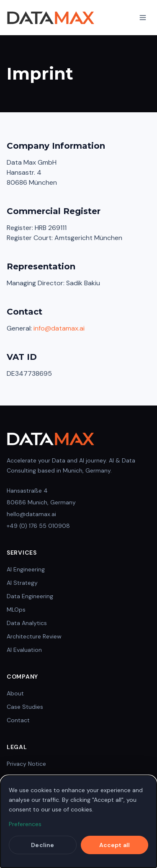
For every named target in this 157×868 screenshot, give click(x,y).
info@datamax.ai (59, 328)
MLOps (16, 610)
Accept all (115, 845)
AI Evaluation (24, 650)
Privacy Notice (26, 764)
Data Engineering (30, 596)
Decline (42, 845)
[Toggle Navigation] (143, 18)
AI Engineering (26, 569)
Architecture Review (34, 636)
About (15, 693)
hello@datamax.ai (31, 514)
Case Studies (25, 707)
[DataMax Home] (51, 18)
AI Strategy (22, 583)
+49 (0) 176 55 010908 (38, 526)
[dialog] (78, 821)
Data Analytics (27, 623)
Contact (18, 720)
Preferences (25, 824)
